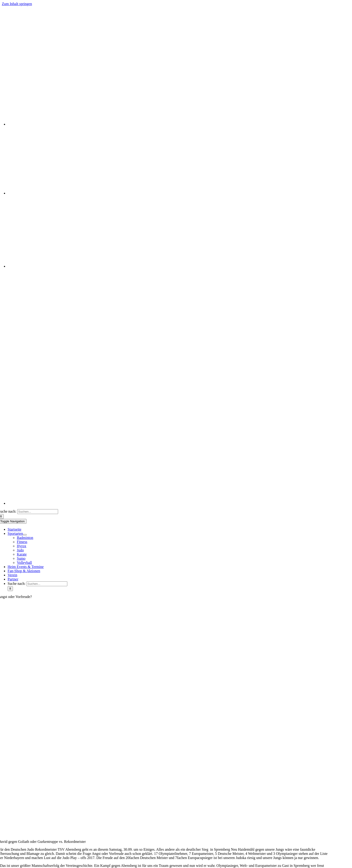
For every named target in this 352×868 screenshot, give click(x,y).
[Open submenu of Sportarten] (25, 535)
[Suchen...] (38, 512)
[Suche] (10, 589)
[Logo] (163, 47)
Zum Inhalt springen (17, 4)
